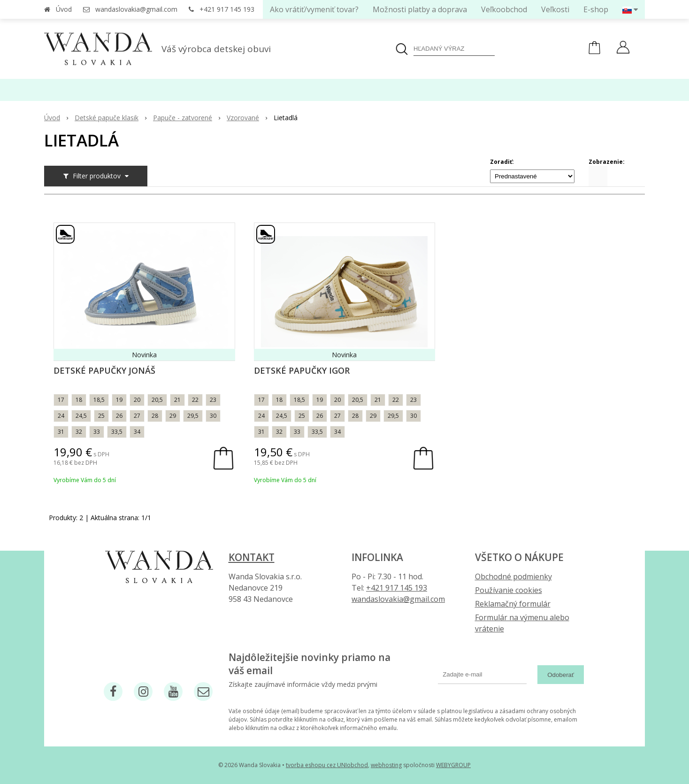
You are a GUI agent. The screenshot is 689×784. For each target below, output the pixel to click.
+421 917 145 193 (227, 9)
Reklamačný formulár (513, 604)
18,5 (99, 400)
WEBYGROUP (453, 765)
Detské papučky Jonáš (104, 370)
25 (101, 416)
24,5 (81, 416)
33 (97, 432)
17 (61, 400)
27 (137, 416)
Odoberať (561, 675)
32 (79, 432)
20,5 (157, 400)
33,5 (117, 432)
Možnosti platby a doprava (420, 9)
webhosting (386, 765)
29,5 (193, 416)
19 (119, 400)
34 (137, 432)
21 (177, 400)
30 (213, 416)
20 (137, 400)
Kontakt (252, 557)
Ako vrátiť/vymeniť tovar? (314, 9)
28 (155, 416)
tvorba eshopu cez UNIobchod (327, 765)
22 (195, 400)
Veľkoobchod (504, 9)
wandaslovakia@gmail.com (136, 9)
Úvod (64, 9)
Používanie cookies (509, 590)
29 (173, 416)
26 (119, 416)
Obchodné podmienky (513, 576)
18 (79, 400)
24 (61, 416)
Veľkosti (555, 9)
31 (61, 432)
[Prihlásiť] (623, 48)
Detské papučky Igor (302, 370)
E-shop (596, 9)
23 (213, 400)
